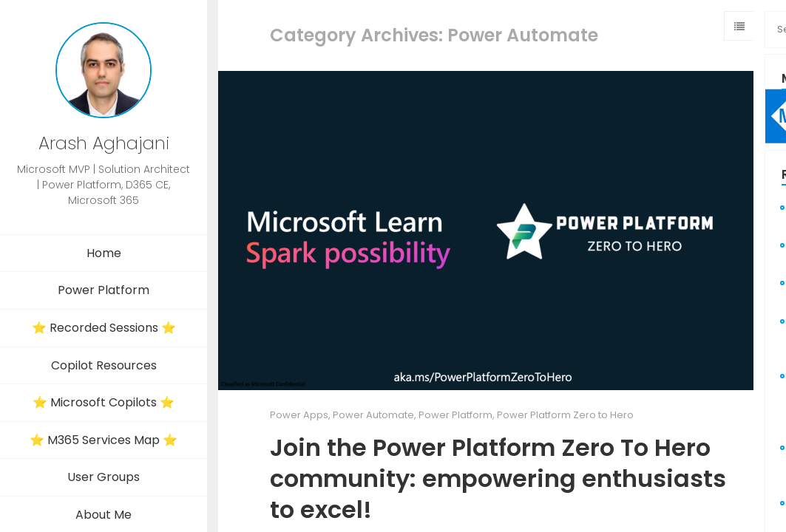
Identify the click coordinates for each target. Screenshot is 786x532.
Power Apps (299, 415)
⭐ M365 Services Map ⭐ (104, 440)
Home (104, 253)
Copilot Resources (104, 365)
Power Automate (373, 415)
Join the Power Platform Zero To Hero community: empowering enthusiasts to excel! (498, 478)
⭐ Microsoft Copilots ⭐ (104, 402)
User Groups (104, 477)
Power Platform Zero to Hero (565, 415)
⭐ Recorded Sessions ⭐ (104, 328)
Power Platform (104, 290)
